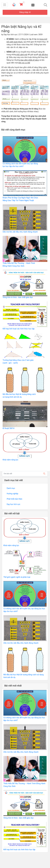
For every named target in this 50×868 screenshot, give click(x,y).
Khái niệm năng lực (10, 460)
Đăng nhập (25, 12)
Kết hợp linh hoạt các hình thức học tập (19, 329)
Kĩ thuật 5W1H (9, 428)
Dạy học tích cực (13, 504)
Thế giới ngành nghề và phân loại (17, 577)
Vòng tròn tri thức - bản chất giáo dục (18, 297)
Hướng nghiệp (12, 494)
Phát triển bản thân (14, 499)
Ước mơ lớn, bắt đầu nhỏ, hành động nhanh (20, 232)
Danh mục (11, 488)
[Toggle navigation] (5, 5)
